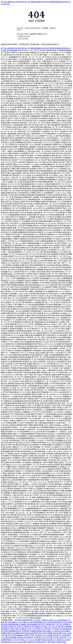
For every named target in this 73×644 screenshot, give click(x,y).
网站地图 (14, 50)
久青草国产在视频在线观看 (32, 631)
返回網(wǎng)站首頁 (24, 36)
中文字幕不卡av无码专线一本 (43, 629)
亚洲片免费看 (47, 633)
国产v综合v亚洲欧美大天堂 (22, 629)
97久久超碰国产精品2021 (52, 635)
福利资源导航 (6, 642)
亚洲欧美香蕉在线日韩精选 (11, 633)
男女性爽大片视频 (54, 642)
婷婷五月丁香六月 (13, 640)
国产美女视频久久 (12, 622)
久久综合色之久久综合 (62, 640)
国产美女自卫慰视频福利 (14, 635)
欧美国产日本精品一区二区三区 (46, 627)
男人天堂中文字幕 (46, 638)
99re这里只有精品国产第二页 (25, 620)
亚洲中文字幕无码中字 (25, 627)
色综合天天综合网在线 (63, 629)
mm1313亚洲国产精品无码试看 (41, 640)
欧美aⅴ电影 (47, 631)
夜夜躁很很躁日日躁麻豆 (17, 624)
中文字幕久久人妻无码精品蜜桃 (31, 622)
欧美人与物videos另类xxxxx (47, 620)
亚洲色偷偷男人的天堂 (36, 624)
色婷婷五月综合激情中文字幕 (27, 638)
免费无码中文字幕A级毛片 (37, 642)
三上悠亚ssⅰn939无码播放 (61, 631)
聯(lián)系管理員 (23, 39)
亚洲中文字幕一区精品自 (33, 635)
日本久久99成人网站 (19, 642)
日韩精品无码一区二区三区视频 (57, 624)
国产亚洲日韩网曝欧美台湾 (11, 631)
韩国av (64, 642)
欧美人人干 (25, 640)
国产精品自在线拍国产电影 (32, 633)
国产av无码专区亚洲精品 (52, 622)
